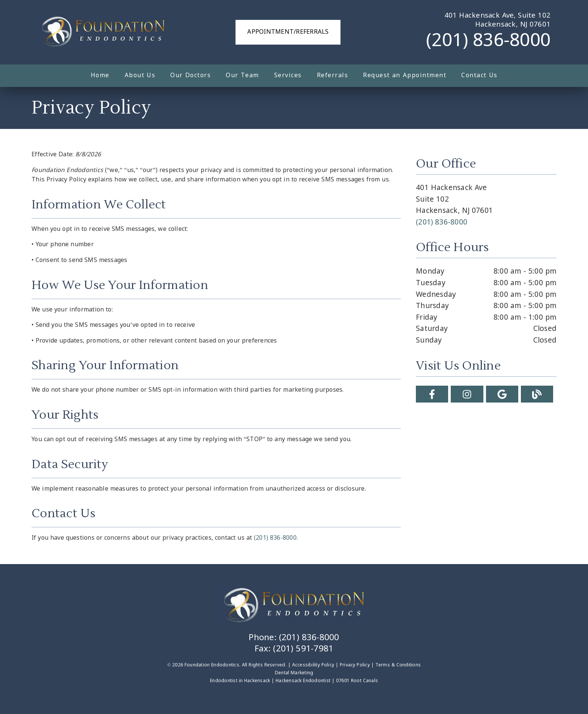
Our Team (242, 76)
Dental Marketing (294, 673)
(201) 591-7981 (303, 649)
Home (100, 76)
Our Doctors (190, 76)
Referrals (333, 76)
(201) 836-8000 (488, 41)
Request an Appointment (405, 76)
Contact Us (479, 76)
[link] (103, 32)
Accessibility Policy (313, 665)
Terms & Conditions (398, 665)
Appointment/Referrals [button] (288, 32)
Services (288, 76)
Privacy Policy (355, 665)
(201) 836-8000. (276, 538)
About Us (140, 76)
